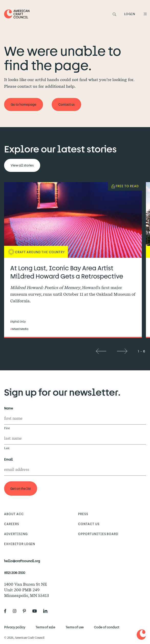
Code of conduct (107, 627)
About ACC (14, 514)
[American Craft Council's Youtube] (37, 611)
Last (7, 448)
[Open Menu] (144, 14)
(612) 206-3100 (15, 573)
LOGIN (130, 14)
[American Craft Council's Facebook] (7, 611)
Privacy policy (15, 627)
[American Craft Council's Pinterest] (26, 611)
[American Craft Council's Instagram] (17, 611)
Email (9, 459)
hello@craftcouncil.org (22, 561)
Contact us (89, 524)
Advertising (16, 534)
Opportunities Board (98, 534)
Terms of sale (45, 627)
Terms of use (75, 627)
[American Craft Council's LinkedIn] (47, 611)
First (7, 428)
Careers (12, 524)
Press (83, 514)
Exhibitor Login (20, 544)
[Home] (17, 14)
